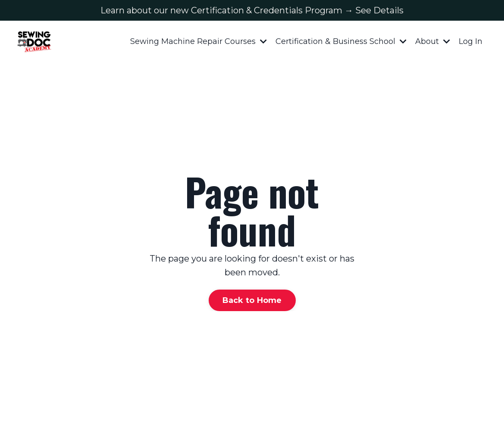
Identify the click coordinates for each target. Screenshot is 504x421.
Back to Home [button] (252, 300)
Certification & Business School (341, 41)
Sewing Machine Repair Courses (199, 41)
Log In (471, 41)
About (433, 41)
